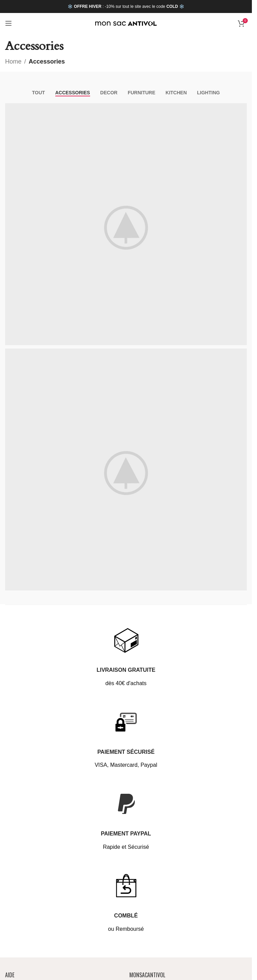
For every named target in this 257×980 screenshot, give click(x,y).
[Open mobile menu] (9, 23)
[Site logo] (126, 23)
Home (13, 62)
